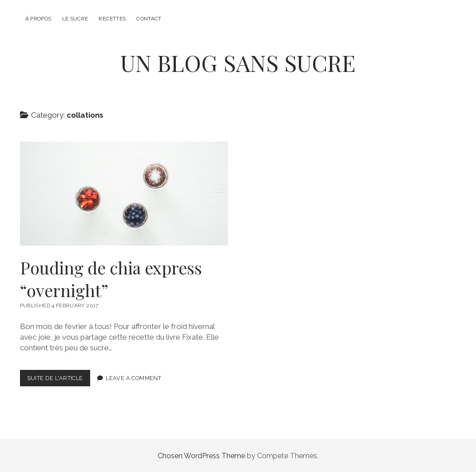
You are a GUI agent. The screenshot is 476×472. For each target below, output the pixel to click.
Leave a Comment (133, 378)
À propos (38, 19)
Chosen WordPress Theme (201, 456)
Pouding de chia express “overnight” (124, 194)
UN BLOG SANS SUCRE (238, 63)
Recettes (112, 19)
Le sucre (75, 19)
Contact (149, 19)
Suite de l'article (59, 380)
